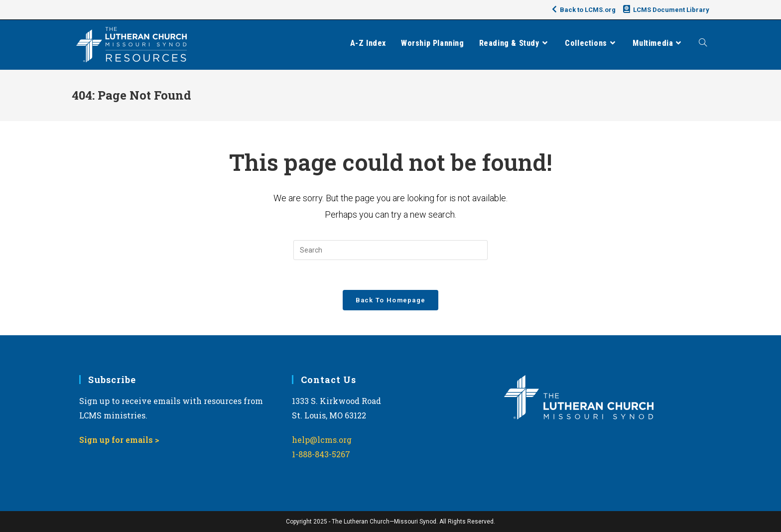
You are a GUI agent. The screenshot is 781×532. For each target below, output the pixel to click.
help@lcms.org (322, 440)
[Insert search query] (390, 250)
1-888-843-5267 (321, 454)
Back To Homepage (391, 300)
